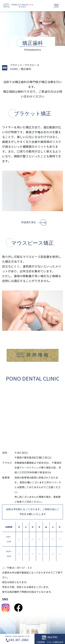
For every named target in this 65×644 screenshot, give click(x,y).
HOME (14, 69)
